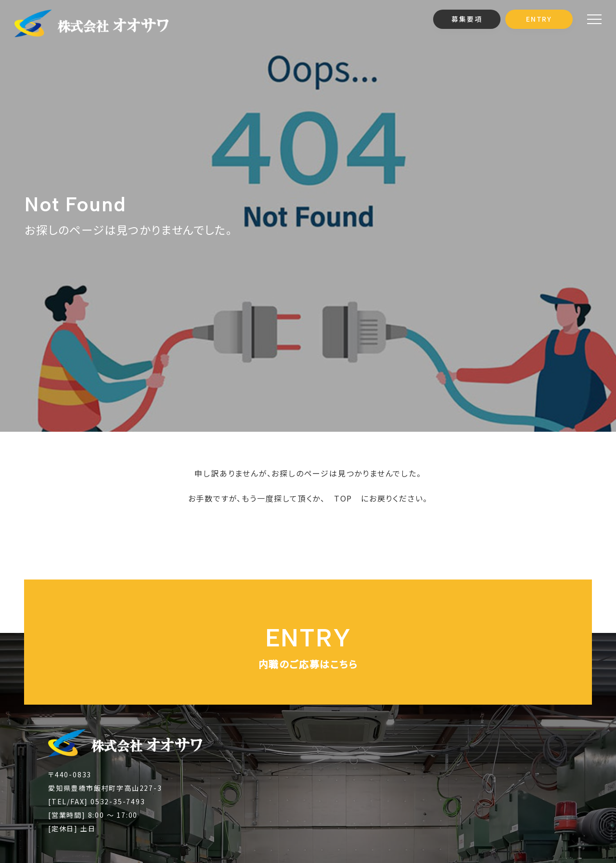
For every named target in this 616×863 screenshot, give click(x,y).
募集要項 (467, 19)
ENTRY (539, 19)
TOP (343, 498)
